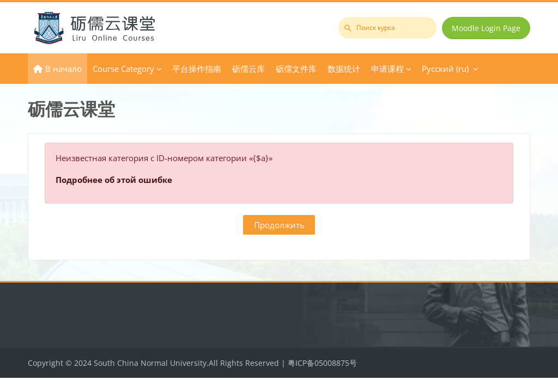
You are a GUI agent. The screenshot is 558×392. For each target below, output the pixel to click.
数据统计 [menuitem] (344, 69)
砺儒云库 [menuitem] (248, 69)
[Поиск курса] (387, 28)
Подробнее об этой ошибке (114, 180)
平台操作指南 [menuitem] (197, 69)
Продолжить (279, 225)
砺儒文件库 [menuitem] (296, 69)
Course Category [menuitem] (123, 69)
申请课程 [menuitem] (387, 69)
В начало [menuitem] (63, 69)
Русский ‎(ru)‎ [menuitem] (445, 69)
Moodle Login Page (486, 28)
